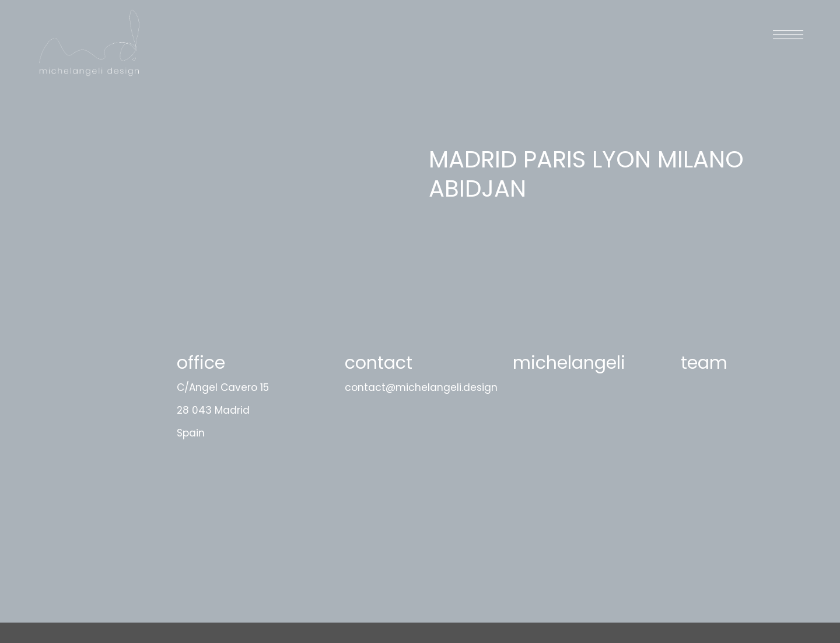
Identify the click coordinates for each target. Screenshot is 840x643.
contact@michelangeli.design (421, 387)
